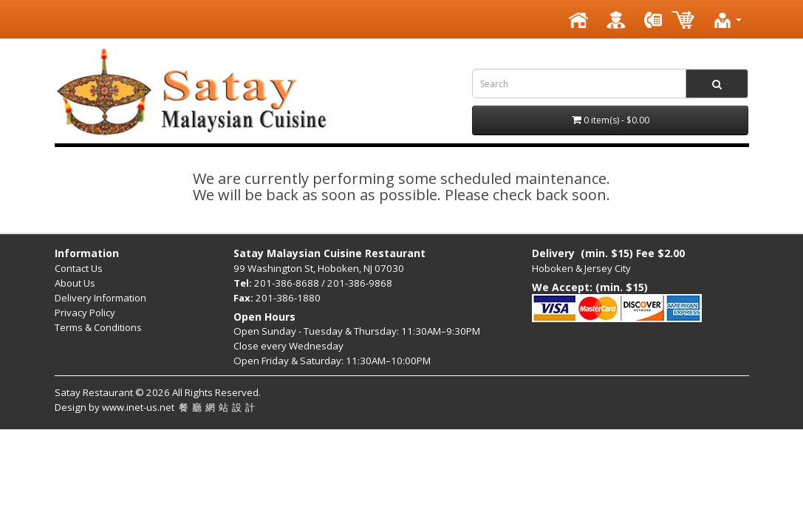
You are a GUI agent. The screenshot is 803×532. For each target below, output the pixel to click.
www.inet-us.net (180, 407)
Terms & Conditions (98, 327)
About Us (75, 283)
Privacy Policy (85, 313)
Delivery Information (100, 298)
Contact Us (79, 268)
